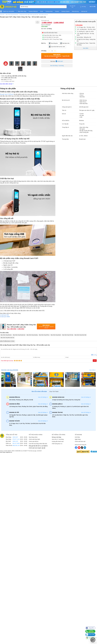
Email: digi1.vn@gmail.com (6, 452)
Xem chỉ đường (43, 397)
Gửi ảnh (94, 355)
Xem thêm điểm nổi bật (6, 84)
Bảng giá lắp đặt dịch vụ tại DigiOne (38, 446)
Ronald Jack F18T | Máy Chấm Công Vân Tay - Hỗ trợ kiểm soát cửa (23, 17)
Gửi (95, 361)
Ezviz (42, 11)
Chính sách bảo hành (34, 439)
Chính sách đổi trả (34, 441)
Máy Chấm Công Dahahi (56, 335)
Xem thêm (93, 370)
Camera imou (49, 11)
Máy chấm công (22, 11)
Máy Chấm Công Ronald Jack (19, 335)
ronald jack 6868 (5, 317)
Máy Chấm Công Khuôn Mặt (80, 335)
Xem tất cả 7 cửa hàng (58, 439)
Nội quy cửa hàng (56, 437)
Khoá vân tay (75, 11)
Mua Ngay (57, 56)
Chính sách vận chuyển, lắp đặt (37, 448)
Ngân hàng (78, 439)
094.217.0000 (16, 443)
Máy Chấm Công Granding (32, 335)
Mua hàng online (33, 437)
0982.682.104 (16, 445)
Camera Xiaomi (65, 11)
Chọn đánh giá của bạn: (12, 361)
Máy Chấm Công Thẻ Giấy (68, 335)
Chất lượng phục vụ (57, 444)
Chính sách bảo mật (80, 441)
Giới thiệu (77, 437)
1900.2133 (15, 441)
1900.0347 (15, 437)
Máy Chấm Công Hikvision (6, 335)
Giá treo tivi (84, 11)
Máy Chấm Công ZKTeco (44, 335)
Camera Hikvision (33, 11)
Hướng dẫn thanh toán (58, 441)
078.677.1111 (16, 439)
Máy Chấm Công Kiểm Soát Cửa (7, 338)
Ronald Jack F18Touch (7, 94)
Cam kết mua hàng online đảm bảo (38, 444)
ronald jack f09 (4, 315)
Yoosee (57, 11)
